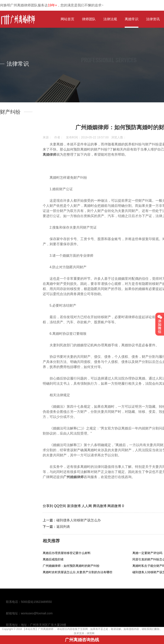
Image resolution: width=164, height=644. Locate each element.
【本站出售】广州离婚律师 (38, 629)
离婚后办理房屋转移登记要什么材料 (67, 553)
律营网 (91, 633)
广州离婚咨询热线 (82, 640)
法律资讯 (153, 19)
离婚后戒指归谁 (53, 559)
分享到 (48, 506)
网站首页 (67, 19)
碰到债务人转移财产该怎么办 (79, 520)
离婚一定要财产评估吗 (147, 553)
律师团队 (89, 19)
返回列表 (63, 527)
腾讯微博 (100, 506)
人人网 (87, 506)
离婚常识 (132, 19)
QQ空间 (60, 506)
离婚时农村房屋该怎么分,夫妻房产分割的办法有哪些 (78, 572)
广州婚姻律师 (73, 477)
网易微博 (115, 506)
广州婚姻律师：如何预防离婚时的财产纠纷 (71, 566)
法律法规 (110, 19)
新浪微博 (74, 506)
